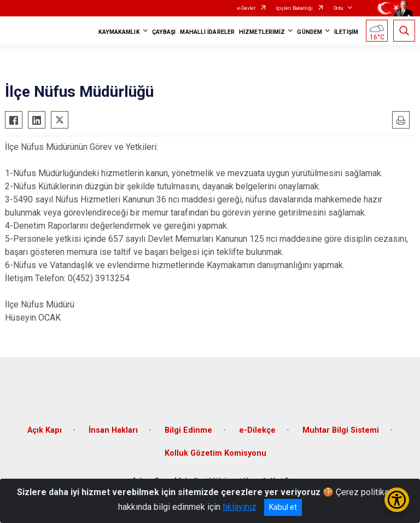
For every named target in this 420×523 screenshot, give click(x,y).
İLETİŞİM (346, 32)
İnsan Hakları (113, 430)
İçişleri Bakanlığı (294, 8)
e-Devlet (246, 8)
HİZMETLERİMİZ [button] (262, 32)
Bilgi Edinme (188, 430)
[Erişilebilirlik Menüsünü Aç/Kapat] (397, 500)
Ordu (338, 8)
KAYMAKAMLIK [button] (119, 32)
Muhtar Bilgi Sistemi (341, 430)
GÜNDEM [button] (310, 32)
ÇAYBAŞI (164, 32)
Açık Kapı (45, 430)
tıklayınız (240, 507)
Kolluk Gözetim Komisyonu (215, 453)
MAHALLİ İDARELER (207, 32)
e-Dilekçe (257, 430)
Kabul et (283, 507)
